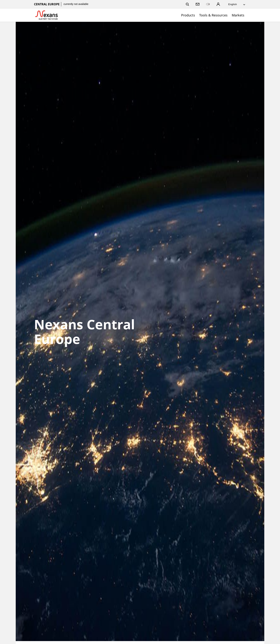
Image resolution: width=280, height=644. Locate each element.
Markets (238, 15)
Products (188, 15)
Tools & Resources (213, 15)
